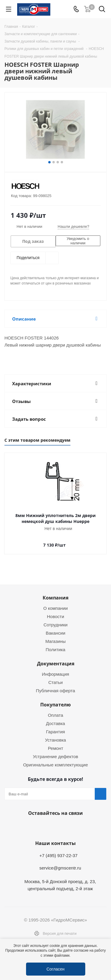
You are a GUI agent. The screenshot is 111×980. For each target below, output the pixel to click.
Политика (55, 649)
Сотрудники (55, 625)
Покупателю (55, 705)
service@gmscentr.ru (60, 868)
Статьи (55, 682)
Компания (55, 598)
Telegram (39, 827)
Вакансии (55, 633)
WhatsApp (54, 827)
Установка (55, 740)
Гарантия (56, 732)
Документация (56, 664)
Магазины (55, 641)
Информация (56, 674)
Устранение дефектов (55, 756)
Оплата (56, 715)
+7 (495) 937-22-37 (58, 855)
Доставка (55, 723)
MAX (69, 827)
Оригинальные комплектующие (55, 765)
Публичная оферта (55, 690)
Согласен (55, 969)
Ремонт (56, 748)
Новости (55, 616)
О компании (55, 608)
